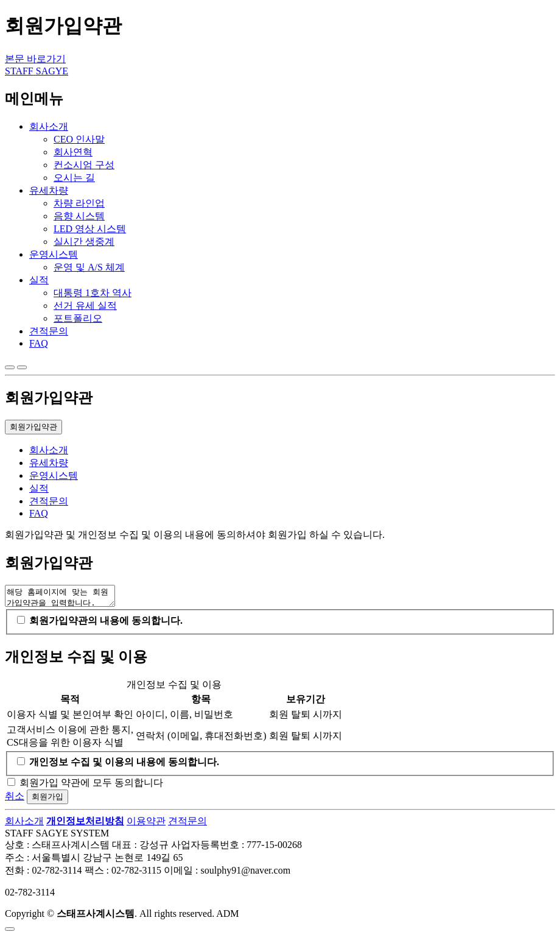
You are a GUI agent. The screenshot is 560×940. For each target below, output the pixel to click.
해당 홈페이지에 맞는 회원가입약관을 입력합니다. (66, 598)
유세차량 (49, 190)
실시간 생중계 (84, 242)
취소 (15, 800)
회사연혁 (73, 152)
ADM (227, 917)
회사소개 (49, 126)
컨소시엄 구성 (84, 165)
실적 (39, 280)
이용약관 (146, 825)
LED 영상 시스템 (90, 229)
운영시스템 (54, 254)
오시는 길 (74, 178)
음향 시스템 (79, 216)
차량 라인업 (79, 203)
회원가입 (47, 800)
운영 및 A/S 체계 (89, 267)
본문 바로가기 (35, 59)
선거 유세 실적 (85, 306)
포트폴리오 (78, 318)
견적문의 (49, 331)
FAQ (39, 343)
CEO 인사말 (79, 139)
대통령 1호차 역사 (93, 293)
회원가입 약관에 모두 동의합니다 (91, 786)
